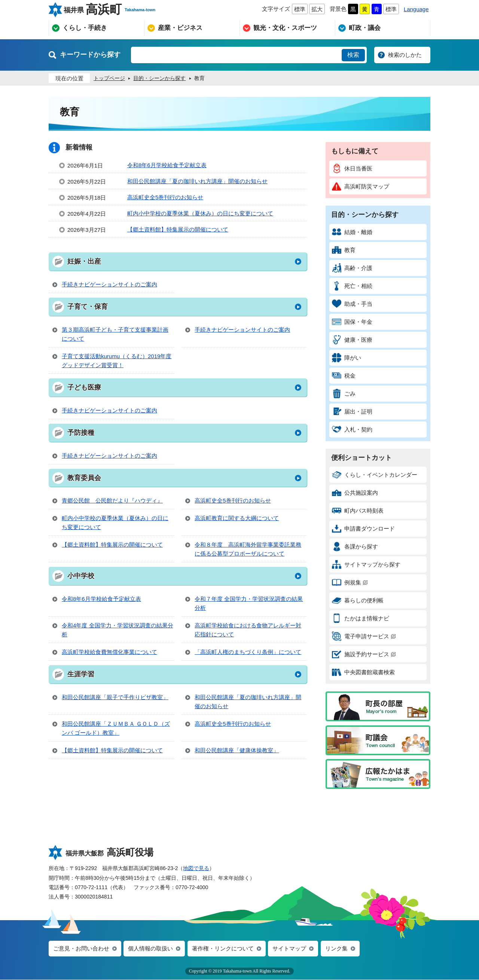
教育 (344, 250)
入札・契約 (352, 429)
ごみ (344, 394)
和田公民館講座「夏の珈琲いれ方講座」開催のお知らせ (197, 181)
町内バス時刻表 (358, 511)
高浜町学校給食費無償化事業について (109, 652)
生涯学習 (81, 674)
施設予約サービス (364, 654)
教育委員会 (84, 478)
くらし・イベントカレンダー (375, 475)
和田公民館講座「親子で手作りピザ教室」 (115, 697)
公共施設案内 (355, 493)
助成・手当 (352, 304)
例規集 (350, 582)
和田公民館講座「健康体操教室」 (237, 750)
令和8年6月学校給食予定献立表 (167, 165)
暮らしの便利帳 (358, 600)
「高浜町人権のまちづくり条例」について (248, 652)
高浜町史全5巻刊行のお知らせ (165, 197)
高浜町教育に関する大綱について (237, 518)
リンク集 (336, 949)
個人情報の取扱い (150, 949)
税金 (344, 376)
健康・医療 (352, 340)
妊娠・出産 (84, 261)
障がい (347, 358)
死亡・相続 (352, 286)
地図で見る (196, 868)
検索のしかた (405, 55)
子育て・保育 (88, 307)
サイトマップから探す (366, 564)
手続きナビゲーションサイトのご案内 (109, 284)
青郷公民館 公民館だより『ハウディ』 (112, 500)
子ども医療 (84, 387)
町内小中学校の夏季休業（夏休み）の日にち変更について (200, 213)
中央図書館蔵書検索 (363, 672)
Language (416, 9)
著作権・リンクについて (223, 949)
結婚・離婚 (352, 232)
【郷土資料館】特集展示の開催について (178, 229)
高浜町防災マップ (361, 186)
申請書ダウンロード (363, 529)
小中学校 (81, 576)
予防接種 (81, 433)
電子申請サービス (364, 636)
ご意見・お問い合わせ (81, 949)
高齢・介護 (352, 268)
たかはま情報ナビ (361, 618)
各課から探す (355, 546)
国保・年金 (352, 322)
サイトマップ (289, 949)
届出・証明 (352, 411)
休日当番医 (352, 168)
